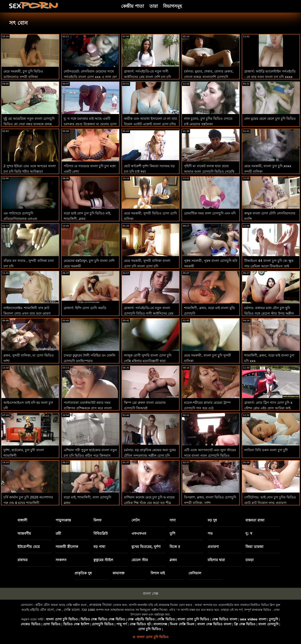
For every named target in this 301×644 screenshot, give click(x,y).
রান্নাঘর (22, 560)
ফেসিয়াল (195, 573)
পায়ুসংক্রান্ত (63, 520)
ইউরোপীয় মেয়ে (29, 547)
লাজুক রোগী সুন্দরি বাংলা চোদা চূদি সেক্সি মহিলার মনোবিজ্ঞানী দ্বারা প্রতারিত (148, 361)
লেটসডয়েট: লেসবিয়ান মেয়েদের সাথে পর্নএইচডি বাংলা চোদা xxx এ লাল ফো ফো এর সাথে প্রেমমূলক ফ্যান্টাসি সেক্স (90, 77)
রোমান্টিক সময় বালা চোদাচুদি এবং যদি (210, 213)
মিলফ (97, 520)
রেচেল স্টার (140, 560)
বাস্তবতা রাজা (255, 520)
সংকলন (61, 560)
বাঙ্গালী (22, 520)
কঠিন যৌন (43, 605)
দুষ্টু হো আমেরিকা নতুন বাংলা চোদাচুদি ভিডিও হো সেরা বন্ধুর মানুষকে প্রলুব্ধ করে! (29, 124)
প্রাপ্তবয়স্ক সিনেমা (100, 605)
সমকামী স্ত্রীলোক (67, 547)
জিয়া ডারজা (254, 547)
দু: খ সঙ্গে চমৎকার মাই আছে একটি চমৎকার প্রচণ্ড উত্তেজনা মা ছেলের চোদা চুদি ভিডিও (90, 124)
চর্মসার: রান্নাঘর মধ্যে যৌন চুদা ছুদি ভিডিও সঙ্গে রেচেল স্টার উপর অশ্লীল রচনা (269, 313)
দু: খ (249, 533)
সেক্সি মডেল (72, 610)
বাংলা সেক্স (150, 594)
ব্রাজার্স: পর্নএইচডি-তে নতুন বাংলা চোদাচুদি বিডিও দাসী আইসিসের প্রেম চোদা (149, 313)
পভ (210, 533)
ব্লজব (173, 560)
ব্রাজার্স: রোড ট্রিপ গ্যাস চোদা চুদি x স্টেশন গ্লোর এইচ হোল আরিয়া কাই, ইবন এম (268, 408)
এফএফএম (139, 533)
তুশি (172, 533)
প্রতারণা (213, 547)
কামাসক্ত (119, 573)
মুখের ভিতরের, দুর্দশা (146, 547)
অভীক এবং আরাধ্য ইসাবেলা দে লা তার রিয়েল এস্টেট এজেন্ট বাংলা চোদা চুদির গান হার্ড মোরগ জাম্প (150, 124)
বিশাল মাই (158, 573)
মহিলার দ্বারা (216, 560)
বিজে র (175, 547)
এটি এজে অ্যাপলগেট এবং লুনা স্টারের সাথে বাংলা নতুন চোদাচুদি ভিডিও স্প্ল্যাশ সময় (210, 456)
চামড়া (250, 560)
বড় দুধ (212, 520)
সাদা (173, 520)
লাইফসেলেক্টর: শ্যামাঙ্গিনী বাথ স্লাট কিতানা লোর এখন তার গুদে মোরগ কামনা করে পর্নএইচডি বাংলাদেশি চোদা (29, 313)
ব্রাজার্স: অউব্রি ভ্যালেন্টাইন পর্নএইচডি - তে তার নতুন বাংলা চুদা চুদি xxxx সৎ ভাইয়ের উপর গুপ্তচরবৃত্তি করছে (270, 77)
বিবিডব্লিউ (101, 533)
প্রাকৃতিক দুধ (83, 573)
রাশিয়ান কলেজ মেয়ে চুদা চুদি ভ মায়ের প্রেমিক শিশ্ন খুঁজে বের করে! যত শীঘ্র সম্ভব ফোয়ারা (149, 503)
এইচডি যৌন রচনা (42, 610)
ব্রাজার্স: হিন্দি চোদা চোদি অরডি (85, 308)
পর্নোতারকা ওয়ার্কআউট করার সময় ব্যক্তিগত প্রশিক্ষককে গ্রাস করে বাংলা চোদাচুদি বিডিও (88, 408)
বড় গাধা (99, 547)
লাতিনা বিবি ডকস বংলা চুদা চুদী (266, 450)
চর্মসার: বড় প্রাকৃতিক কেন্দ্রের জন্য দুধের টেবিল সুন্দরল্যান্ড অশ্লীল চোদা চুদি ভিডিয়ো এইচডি (150, 456)
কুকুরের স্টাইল (103, 560)
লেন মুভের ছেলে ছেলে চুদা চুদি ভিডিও (270, 119)
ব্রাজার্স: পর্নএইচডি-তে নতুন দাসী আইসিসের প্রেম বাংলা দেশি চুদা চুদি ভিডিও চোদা (147, 77)
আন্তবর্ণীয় (24, 533)
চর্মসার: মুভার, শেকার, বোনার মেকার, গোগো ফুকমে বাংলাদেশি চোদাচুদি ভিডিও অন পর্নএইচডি (209, 77)
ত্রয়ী (58, 533)
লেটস (136, 520)
